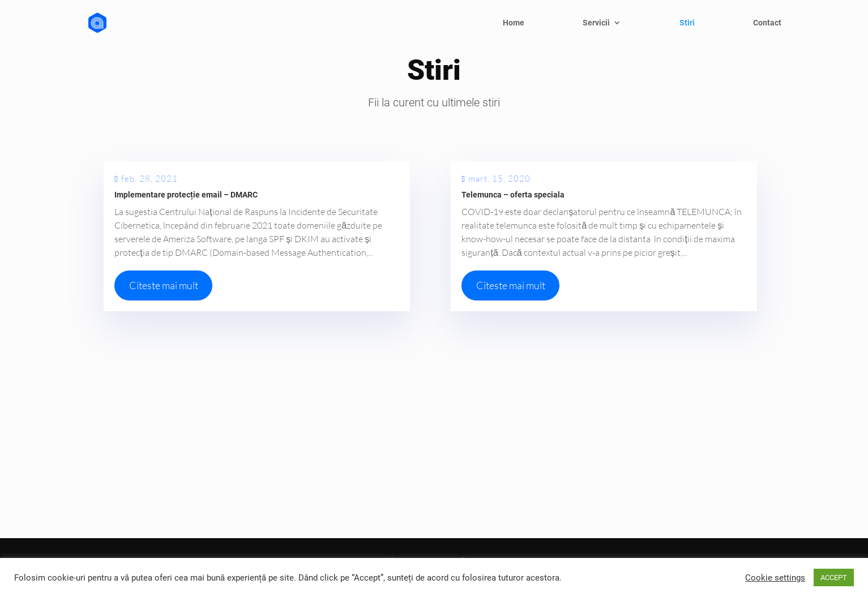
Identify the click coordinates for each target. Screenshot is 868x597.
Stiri (687, 23)
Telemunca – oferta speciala (513, 195)
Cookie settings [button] (775, 578)
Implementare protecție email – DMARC (186, 195)
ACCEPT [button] (834, 577)
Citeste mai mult (164, 285)
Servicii (596, 23)
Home (514, 23)
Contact (767, 23)
